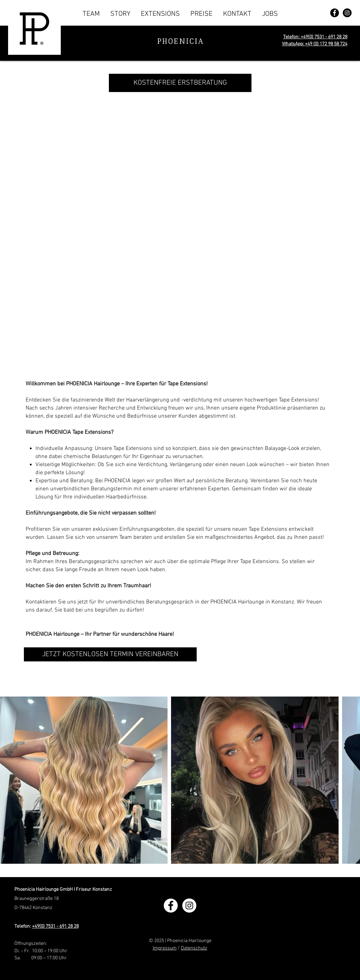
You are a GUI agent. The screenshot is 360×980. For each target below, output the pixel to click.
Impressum (165, 948)
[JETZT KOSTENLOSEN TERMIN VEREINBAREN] (110, 654)
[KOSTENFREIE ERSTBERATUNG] (180, 83)
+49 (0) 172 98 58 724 (326, 44)
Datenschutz (194, 948)
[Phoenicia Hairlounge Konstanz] (335, 13)
